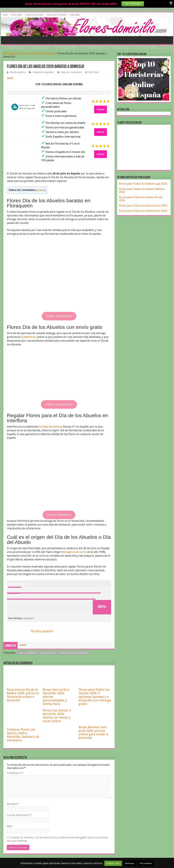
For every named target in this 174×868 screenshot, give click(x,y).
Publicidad (75, 15)
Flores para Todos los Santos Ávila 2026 (143, 211)
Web (10, 826)
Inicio (5, 15)
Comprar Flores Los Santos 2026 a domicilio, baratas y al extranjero (23, 735)
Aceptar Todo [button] (113, 863)
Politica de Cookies (34, 15)
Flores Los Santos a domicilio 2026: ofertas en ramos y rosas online (57, 716)
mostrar (41, 190)
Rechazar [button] (130, 863)
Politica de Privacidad (56, 15)
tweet (10, 78)
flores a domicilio (27, 653)
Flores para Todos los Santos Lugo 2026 (143, 184)
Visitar (101, 109)
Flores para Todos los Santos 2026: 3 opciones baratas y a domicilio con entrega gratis (95, 697)
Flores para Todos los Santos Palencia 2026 (142, 191)
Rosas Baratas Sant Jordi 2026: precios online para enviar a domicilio (93, 732)
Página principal (15, 53)
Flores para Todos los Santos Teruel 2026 (141, 199)
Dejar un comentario (71, 72)
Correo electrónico (19, 815)
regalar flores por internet (75, 653)
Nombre (13, 804)
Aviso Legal (16, 15)
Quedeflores (28, 337)
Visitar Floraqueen (59, 316)
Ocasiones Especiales (42, 53)
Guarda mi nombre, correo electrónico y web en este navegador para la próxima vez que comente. (57, 839)
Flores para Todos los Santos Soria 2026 (143, 206)
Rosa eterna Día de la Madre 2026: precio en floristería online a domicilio (23, 695)
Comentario (15, 773)
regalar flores (48, 653)
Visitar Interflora (59, 515)
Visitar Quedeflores (59, 404)
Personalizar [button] (146, 863)
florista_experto (18, 72)
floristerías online (49, 427)
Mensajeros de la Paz (74, 552)
